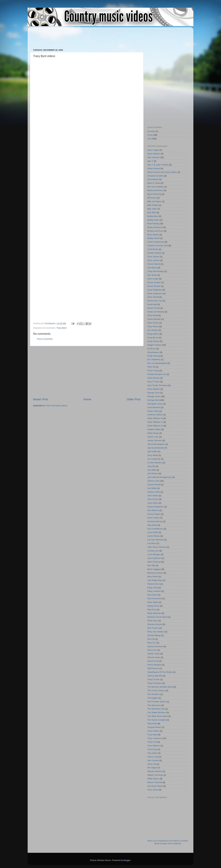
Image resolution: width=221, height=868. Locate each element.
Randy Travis (153, 606)
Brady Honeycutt (155, 227)
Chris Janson (153, 257)
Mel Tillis (151, 565)
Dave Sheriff (153, 297)
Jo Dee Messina (155, 463)
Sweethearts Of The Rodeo (160, 672)
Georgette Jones (155, 404)
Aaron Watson (154, 154)
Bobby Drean (153, 220)
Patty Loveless (154, 591)
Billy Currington (154, 201)
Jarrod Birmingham (156, 444)
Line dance (174, 841)
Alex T (150, 161)
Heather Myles (154, 429)
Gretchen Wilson (155, 415)
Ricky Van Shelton (156, 632)
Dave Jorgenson (155, 293)
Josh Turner (153, 499)
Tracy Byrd (61, 328)
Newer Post (41, 399)
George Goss (153, 393)
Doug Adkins (153, 334)
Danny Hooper (154, 282)
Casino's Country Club (158, 246)
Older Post (134, 399)
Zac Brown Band (155, 786)
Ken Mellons (153, 510)
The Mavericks (154, 705)
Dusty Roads (153, 341)
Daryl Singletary (155, 290)
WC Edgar (152, 768)
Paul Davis (152, 595)
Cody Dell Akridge (156, 271)
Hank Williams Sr (155, 426)
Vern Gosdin (153, 760)
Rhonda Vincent (155, 624)
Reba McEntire (154, 613)
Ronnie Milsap (154, 635)
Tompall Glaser (154, 727)
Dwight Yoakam (154, 345)
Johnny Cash (153, 481)
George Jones (154, 396)
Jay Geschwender (156, 448)
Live (149, 139)
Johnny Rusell (154, 485)
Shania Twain (154, 654)
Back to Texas (154, 183)
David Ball (152, 304)
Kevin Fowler (153, 518)
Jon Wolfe (152, 488)
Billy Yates (152, 209)
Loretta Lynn (153, 551)
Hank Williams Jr (155, 422)
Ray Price (152, 610)
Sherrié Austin (154, 657)
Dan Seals (152, 275)
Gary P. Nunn (153, 382)
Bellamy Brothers (155, 190)
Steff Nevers (153, 668)
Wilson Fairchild (155, 782)
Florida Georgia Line (157, 374)
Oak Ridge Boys (155, 580)
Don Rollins (153, 330)
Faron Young (153, 371)
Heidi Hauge (153, 433)
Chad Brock (153, 249)
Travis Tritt (152, 742)
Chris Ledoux (153, 260)
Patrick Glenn (154, 584)
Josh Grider (153, 496)
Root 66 (151, 639)
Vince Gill (152, 764)
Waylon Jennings (155, 775)
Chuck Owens (154, 264)
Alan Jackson (153, 157)
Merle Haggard (154, 569)
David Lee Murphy (156, 312)
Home (87, 399)
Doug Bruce (153, 338)
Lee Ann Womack (155, 540)
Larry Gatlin (153, 532)
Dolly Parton (153, 326)
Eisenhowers (153, 352)
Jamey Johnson (155, 440)
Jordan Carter (154, 492)
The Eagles (153, 698)
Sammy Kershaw (155, 646)
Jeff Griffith (152, 452)
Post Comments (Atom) (56, 406)
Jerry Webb (153, 455)
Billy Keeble (153, 205)
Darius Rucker (154, 286)
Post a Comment (45, 339)
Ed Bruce (152, 349)
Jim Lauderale (154, 459)
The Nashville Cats (156, 709)
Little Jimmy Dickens (157, 547)
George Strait (153, 400)
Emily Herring (154, 356)
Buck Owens (153, 235)
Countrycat (162, 841)
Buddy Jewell (153, 238)
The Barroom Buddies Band (160, 687)
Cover (150, 135)
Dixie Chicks (153, 323)
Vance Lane (153, 757)
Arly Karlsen (153, 179)
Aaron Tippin (153, 150)
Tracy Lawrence (155, 738)
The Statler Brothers (157, 712)
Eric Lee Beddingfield (157, 363)
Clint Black (152, 268)
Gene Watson (154, 389)
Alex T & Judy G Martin (158, 165)
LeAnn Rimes (154, 536)
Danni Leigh (153, 279)
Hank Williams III (155, 418)
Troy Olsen (152, 753)
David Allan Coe (155, 301)
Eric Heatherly (154, 360)
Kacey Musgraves (156, 507)
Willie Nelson (153, 779)
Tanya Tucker (153, 679)
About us (151, 841)
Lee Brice (152, 543)
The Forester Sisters (157, 702)
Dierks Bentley (154, 319)
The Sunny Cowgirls (157, 720)
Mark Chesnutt (154, 562)
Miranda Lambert (155, 573)
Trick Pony (152, 749)
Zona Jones (153, 790)
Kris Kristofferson (155, 529)
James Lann (153, 437)
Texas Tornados (155, 683)
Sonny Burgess (154, 665)
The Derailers (154, 694)
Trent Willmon (154, 746)
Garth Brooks (153, 378)
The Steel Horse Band (158, 716)
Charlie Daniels (154, 253)
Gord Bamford (154, 407)
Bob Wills (152, 213)
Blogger (127, 860)
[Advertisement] (89, 36)
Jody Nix (151, 466)
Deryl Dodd (153, 315)
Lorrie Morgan (154, 554)
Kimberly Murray (155, 521)
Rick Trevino (153, 628)
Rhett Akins (153, 621)
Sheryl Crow (153, 661)
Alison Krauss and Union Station (162, 172)
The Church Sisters (156, 691)
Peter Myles (153, 602)
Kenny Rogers (154, 514)
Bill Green (152, 198)
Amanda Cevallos (155, 176)
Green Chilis (153, 411)
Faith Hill (151, 367)
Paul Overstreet (155, 599)
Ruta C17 (152, 643)
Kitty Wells (152, 525)
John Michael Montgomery (159, 477)
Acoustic (151, 131)
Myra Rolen (153, 577)
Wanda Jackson (155, 771)
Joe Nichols (153, 473)
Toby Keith (152, 724)
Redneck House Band (157, 617)
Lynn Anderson (154, 558)
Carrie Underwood (156, 242)
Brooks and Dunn (155, 231)
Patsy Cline (153, 588)
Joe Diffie (152, 470)
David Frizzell (154, 308)
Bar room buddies (156, 187)
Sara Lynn (152, 650)
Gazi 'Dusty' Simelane (157, 385)
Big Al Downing (154, 194)
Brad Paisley (153, 224)
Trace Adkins (153, 731)
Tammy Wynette (155, 676)
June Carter (153, 503)
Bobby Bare (153, 216)
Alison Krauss (154, 168)
